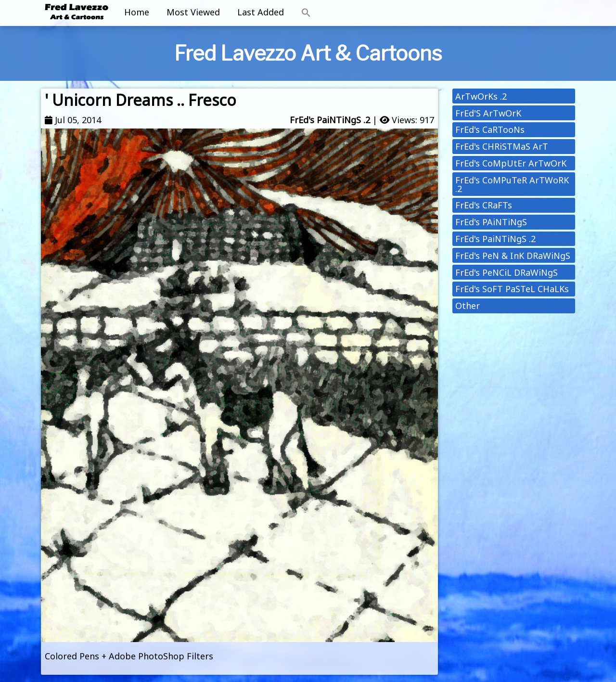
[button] (306, 13)
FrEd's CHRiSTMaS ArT (502, 146)
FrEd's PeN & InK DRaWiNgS (513, 256)
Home (137, 12)
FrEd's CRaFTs (484, 205)
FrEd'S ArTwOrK (488, 113)
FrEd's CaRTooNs (490, 129)
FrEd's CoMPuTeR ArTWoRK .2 (512, 184)
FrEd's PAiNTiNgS (491, 222)
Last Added (261, 12)
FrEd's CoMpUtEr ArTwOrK (511, 163)
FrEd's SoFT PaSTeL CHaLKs (512, 289)
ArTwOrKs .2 (481, 96)
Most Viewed (193, 12)
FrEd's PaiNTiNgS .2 (330, 120)
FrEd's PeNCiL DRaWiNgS (507, 272)
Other (468, 306)
